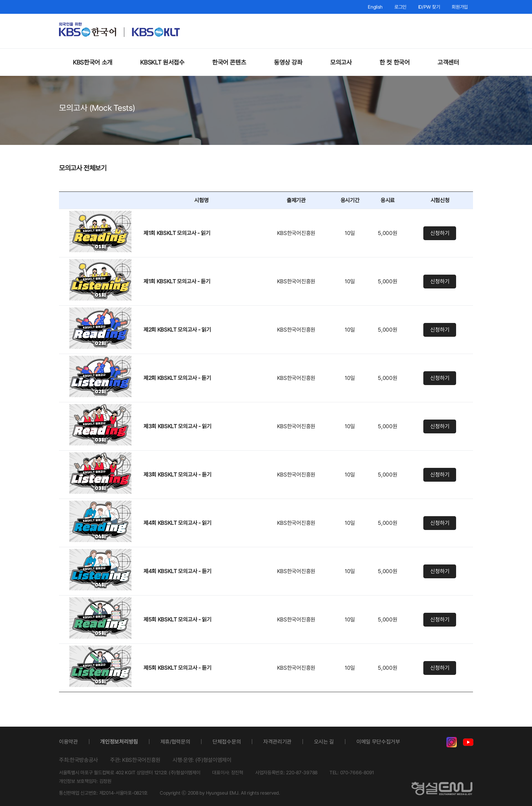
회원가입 (460, 7)
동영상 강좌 (288, 62)
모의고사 (341, 62)
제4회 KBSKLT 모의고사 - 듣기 (178, 571)
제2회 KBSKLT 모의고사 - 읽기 (177, 330)
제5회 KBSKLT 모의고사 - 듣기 (178, 668)
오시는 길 (324, 742)
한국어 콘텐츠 (229, 62)
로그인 (400, 7)
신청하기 (440, 233)
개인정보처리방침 (119, 742)
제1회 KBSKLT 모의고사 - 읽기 (177, 233)
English (375, 7)
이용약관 (68, 742)
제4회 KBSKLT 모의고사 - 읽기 (178, 523)
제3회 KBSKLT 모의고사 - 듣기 (178, 475)
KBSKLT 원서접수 (162, 62)
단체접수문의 (227, 742)
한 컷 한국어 (395, 62)
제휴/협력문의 (175, 742)
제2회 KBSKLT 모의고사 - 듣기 (177, 378)
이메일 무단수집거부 (378, 742)
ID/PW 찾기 (429, 7)
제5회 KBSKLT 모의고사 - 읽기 (178, 620)
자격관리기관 (277, 742)
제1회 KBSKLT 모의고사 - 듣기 (177, 281)
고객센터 (448, 62)
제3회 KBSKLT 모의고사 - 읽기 (178, 426)
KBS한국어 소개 (93, 62)
